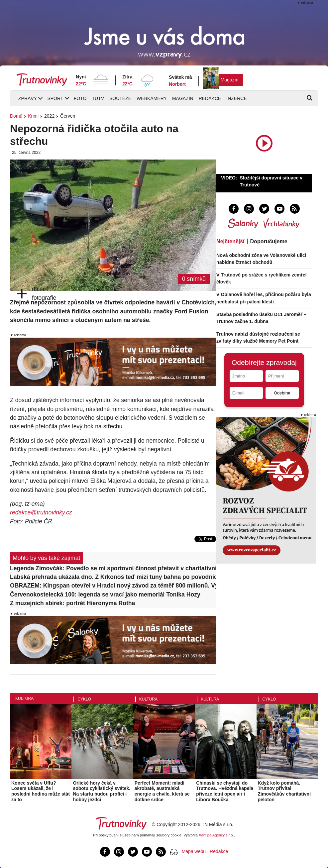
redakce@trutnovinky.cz (41, 512)
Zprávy (28, 98)
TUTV (98, 98)
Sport (55, 98)
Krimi (33, 116)
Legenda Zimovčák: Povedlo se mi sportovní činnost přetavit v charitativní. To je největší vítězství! (113, 568)
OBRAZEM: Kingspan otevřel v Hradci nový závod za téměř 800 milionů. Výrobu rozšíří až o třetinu (113, 586)
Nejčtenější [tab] (230, 241)
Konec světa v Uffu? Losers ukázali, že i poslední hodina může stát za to (41, 791)
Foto (80, 98)
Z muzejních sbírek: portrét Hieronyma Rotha (72, 603)
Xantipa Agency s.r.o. (216, 835)
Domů (16, 116)
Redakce (210, 98)
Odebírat (282, 393)
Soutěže (120, 98)
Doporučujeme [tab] (269, 241)
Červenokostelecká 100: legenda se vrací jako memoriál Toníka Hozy (105, 595)
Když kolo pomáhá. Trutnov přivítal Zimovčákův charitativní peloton (284, 791)
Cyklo (84, 699)
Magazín (230, 80)
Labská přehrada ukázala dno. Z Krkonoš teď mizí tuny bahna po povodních (113, 577)
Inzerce (236, 98)
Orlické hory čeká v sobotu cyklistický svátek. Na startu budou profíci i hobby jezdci (102, 791)
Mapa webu (194, 851)
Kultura (24, 699)
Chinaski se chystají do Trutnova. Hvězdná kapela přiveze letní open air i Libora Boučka (225, 791)
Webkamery (152, 98)
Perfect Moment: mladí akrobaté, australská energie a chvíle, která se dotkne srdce (162, 791)
